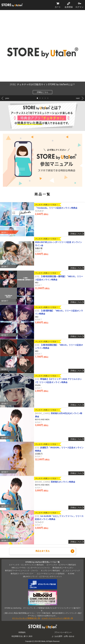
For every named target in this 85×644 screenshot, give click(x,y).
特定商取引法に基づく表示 (22, 636)
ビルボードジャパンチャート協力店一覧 (57, 618)
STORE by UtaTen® (12, 5)
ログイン (79, 7)
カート (58, 7)
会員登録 (69, 7)
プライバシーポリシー (63, 632)
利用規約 (22, 632)
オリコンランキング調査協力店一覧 (26, 618)
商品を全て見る (43, 551)
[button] (37, 98)
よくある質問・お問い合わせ (63, 636)
